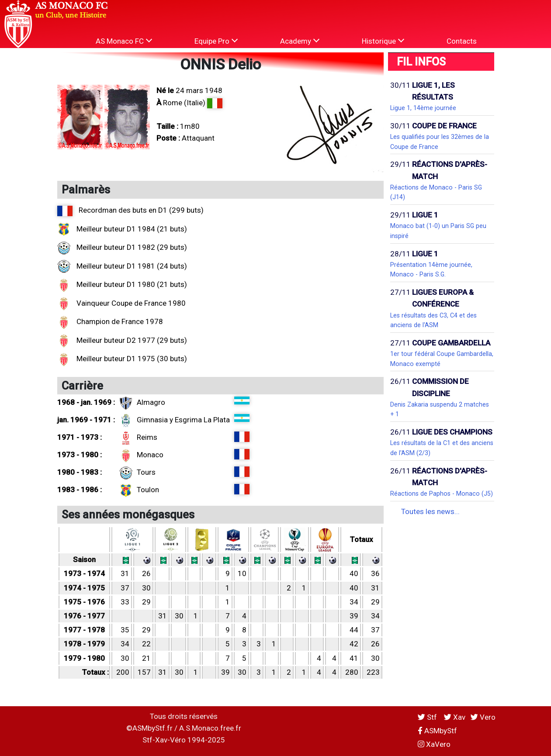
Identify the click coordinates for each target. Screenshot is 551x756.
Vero (483, 717)
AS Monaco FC (124, 41)
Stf (428, 717)
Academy (300, 41)
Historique (383, 41)
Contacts (462, 41)
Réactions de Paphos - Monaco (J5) (442, 494)
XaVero (434, 744)
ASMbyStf (437, 731)
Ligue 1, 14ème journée (423, 108)
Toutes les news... (430, 511)
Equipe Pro (216, 41)
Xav (455, 717)
